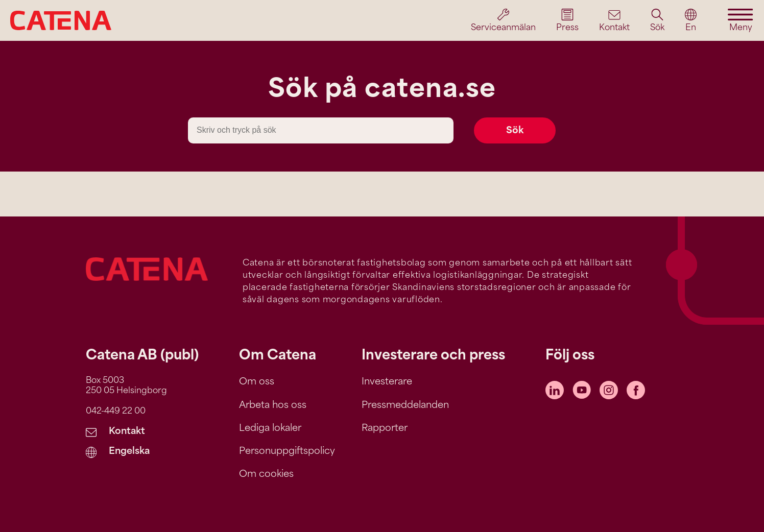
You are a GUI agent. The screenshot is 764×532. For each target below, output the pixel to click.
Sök (515, 131)
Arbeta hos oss (273, 406)
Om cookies (266, 475)
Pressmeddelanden (405, 406)
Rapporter (385, 429)
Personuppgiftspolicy (287, 452)
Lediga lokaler (270, 429)
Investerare (387, 382)
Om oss (257, 382)
